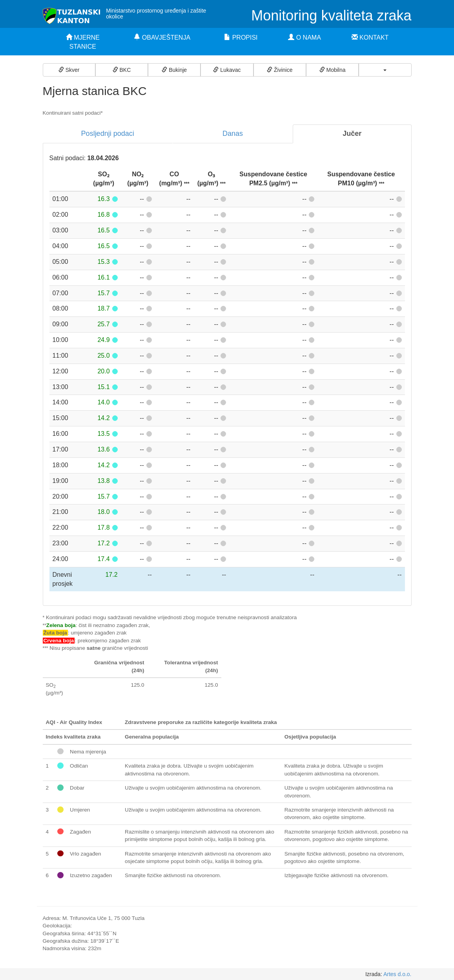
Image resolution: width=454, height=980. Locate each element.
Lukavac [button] (227, 70)
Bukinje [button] (174, 70)
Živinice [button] (280, 70)
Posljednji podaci (108, 133)
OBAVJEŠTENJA (162, 37)
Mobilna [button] (333, 70)
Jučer (352, 133)
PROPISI (241, 37)
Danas (233, 133)
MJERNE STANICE (83, 42)
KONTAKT (370, 37)
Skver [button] (69, 70)
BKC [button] (122, 70)
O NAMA (304, 37)
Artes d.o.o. (397, 974)
